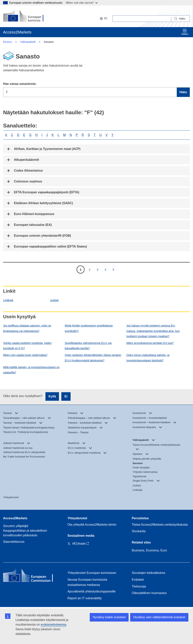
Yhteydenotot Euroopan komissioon (92, 573)
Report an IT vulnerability (85, 598)
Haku (183, 92)
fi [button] (103, 18)
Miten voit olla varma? (82, 3)
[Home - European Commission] (31, 576)
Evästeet (138, 580)
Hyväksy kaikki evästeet (109, 617)
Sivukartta (139, 531)
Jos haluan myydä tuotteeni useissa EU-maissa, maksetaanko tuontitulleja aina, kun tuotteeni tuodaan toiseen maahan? (153, 331)
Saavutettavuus (14, 542)
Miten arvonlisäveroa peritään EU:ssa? (150, 343)
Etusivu (8, 42)
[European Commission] (28, 16)
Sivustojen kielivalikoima (148, 573)
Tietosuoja (139, 586)
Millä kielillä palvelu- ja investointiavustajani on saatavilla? (31, 370)
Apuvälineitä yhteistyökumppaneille (92, 591)
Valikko (185, 32)
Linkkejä (8, 300)
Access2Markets (15, 518)
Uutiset (54, 300)
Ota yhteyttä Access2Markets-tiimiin (92, 525)
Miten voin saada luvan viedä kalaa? (25, 355)
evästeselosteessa (54, 625)
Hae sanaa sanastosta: (20, 84)
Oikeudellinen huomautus (149, 593)
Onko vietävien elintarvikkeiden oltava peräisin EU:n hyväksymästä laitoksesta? (93, 358)
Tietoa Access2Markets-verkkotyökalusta (160, 525)
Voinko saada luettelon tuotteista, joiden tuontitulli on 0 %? (27, 346)
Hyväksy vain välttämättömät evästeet (159, 617)
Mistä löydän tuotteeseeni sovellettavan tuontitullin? (89, 328)
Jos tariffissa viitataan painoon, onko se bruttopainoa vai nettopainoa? (27, 328)
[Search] (181, 19)
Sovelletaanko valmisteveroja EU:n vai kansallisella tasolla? (88, 346)
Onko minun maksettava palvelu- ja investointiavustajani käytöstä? (148, 358)
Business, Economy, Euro (149, 550)
